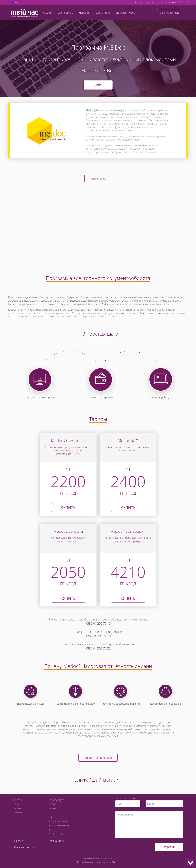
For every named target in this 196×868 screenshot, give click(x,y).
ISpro (51, 830)
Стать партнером (125, 13)
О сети (18, 800)
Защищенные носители (59, 826)
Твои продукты (57, 800)
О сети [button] (47, 13)
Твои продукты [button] (65, 13)
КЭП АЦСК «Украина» (58, 821)
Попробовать (98, 179)
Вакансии (19, 813)
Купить (98, 85)
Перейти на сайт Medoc (98, 758)
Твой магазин (102, 13)
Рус (17, 3)
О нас (17, 804)
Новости (84, 13)
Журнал (18, 808)
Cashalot (52, 808)
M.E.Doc (52, 804)
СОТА (51, 813)
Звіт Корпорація (56, 834)
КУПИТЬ (128, 507)
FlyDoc (52, 817)
